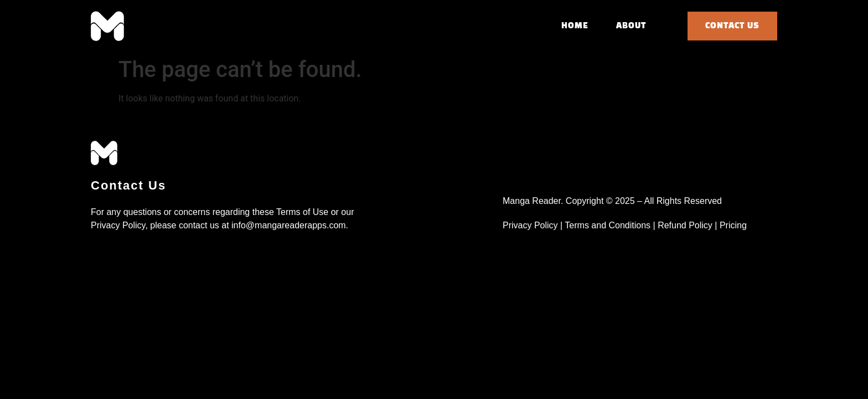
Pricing (734, 225)
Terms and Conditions (609, 225)
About (631, 26)
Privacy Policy (531, 225)
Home (575, 26)
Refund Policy (685, 225)
